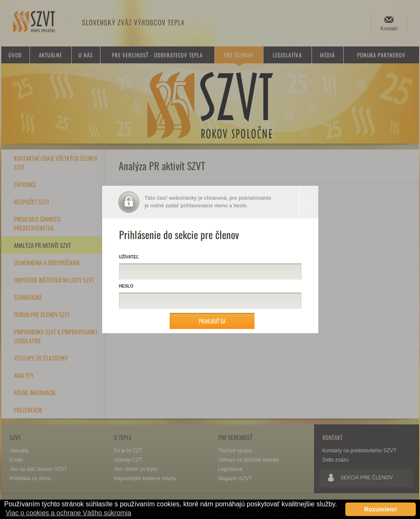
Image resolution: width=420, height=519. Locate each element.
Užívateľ (129, 257)
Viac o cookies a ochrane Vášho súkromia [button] (68, 513)
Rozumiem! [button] (381, 509)
